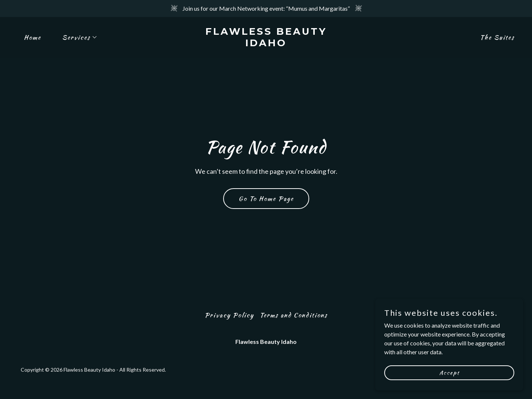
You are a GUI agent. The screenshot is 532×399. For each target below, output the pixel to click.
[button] (77, 37)
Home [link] (33, 37)
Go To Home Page (266, 199)
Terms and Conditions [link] (294, 315)
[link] (266, 44)
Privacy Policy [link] (229, 315)
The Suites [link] (497, 37)
